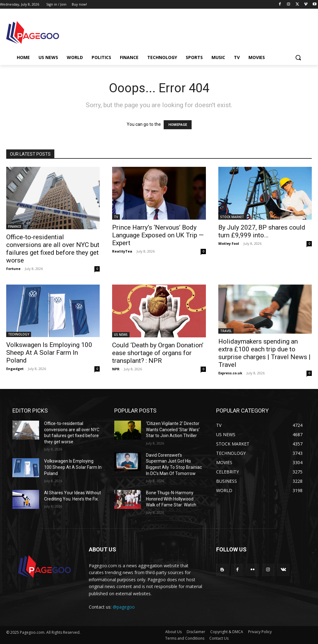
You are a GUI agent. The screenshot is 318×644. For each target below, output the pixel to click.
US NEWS (121, 335)
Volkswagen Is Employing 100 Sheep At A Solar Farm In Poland (49, 353)
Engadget (15, 369)
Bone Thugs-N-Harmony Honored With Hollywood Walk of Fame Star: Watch (171, 499)
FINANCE (15, 226)
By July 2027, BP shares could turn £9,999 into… (262, 231)
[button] (298, 57)
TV (116, 217)
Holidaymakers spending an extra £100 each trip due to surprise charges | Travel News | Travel (264, 353)
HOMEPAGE (178, 125)
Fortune (13, 269)
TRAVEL (226, 331)
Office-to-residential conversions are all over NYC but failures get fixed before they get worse (53, 249)
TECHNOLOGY (19, 334)
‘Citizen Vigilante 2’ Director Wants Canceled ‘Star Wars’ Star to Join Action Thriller (173, 429)
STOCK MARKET (232, 217)
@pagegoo (124, 607)
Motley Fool (229, 243)
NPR (116, 369)
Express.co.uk (230, 373)
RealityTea (122, 251)
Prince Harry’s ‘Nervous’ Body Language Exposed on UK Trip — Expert (158, 235)
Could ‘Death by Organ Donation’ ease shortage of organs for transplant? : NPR (158, 353)
